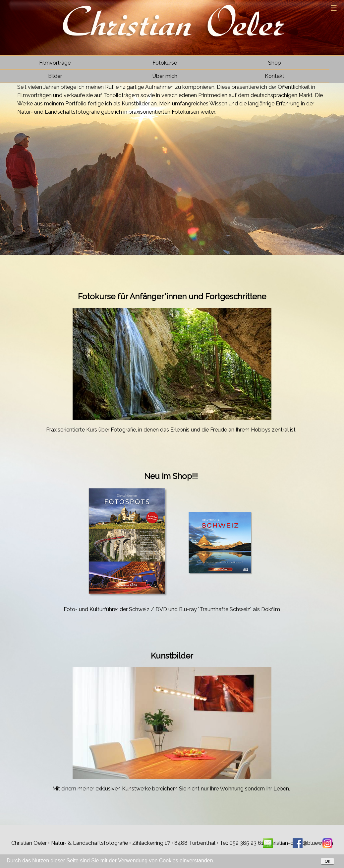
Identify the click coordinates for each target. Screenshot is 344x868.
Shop (275, 63)
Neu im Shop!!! (172, 476)
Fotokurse (165, 63)
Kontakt (275, 76)
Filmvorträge (55, 63)
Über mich (165, 76)
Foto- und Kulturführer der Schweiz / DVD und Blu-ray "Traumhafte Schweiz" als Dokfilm (172, 609)
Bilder (55, 76)
